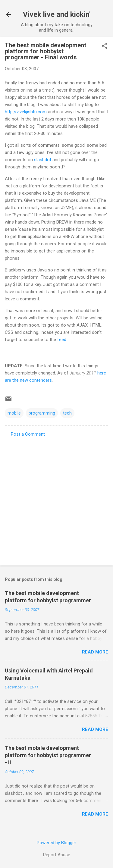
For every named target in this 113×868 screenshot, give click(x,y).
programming (42, 413)
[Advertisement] (56, 499)
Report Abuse (57, 855)
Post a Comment (28, 434)
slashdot (43, 160)
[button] (105, 46)
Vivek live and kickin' (57, 14)
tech (67, 413)
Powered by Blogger (56, 843)
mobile (14, 413)
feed (62, 340)
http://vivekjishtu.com (26, 112)
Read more (95, 652)
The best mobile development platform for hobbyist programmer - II (48, 755)
